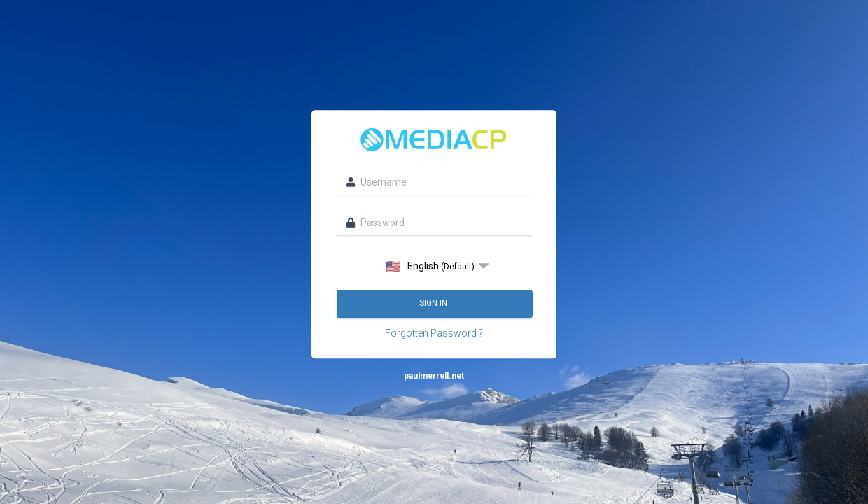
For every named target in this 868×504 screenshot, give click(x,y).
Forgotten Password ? (434, 333)
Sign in (434, 303)
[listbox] (434, 266)
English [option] (430, 266)
